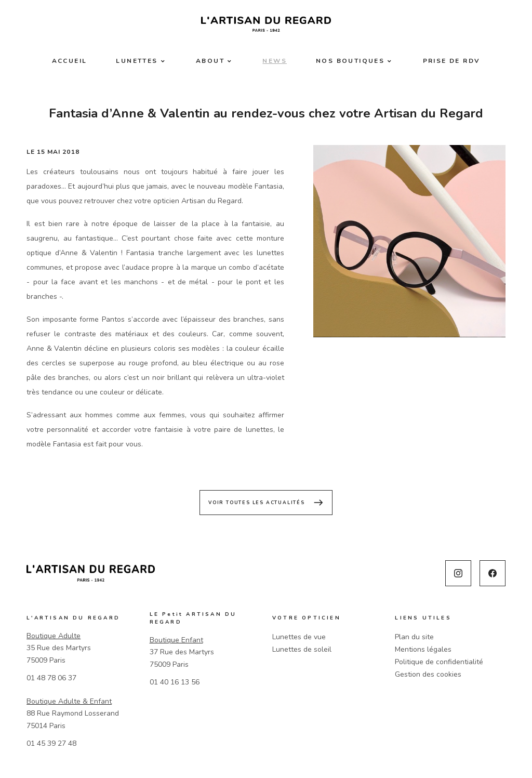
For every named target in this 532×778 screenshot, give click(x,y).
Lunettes (137, 61)
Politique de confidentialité (439, 662)
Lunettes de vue (299, 637)
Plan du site (414, 637)
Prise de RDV (452, 61)
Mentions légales (423, 649)
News (275, 61)
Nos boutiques (350, 61)
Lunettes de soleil (302, 649)
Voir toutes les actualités (266, 503)
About (210, 61)
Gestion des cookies (428, 674)
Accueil (70, 61)
